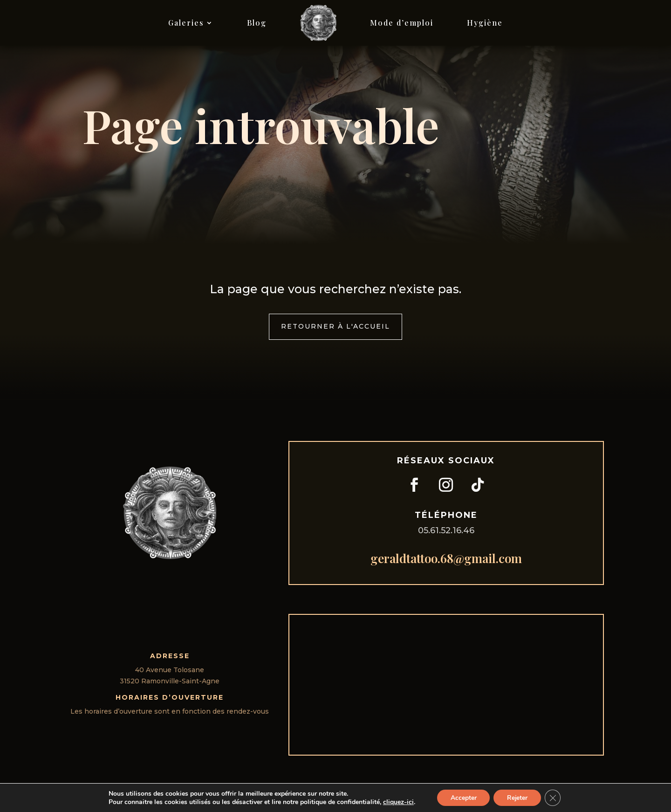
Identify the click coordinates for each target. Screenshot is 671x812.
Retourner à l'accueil (335, 326)
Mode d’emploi (402, 23)
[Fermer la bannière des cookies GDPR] (554, 798)
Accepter (462, 797)
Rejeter (517, 797)
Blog (257, 23)
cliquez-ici (397, 802)
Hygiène (485, 23)
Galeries (186, 23)
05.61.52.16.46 (446, 530)
